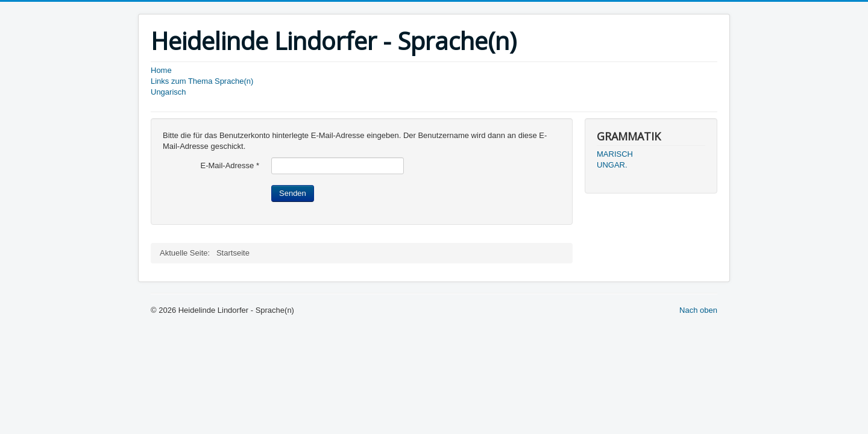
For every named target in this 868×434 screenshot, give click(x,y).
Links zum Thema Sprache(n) (202, 81)
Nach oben (698, 310)
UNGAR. (612, 165)
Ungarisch (168, 92)
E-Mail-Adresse (230, 165)
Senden (293, 193)
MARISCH (615, 154)
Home (161, 70)
